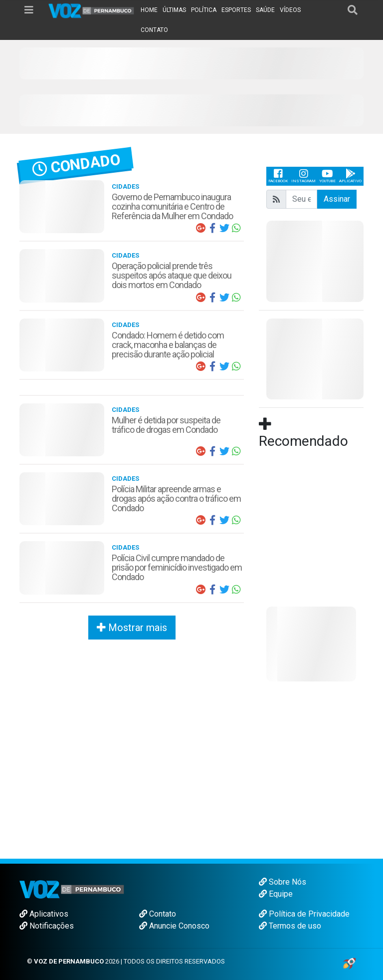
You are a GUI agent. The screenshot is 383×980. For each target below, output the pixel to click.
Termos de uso (290, 926)
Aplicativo (350, 176)
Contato (158, 914)
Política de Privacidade (304, 914)
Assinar (337, 199)
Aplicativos (44, 914)
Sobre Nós (283, 882)
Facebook (278, 176)
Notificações (47, 926)
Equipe (276, 894)
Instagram (303, 176)
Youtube (327, 176)
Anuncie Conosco (174, 926)
